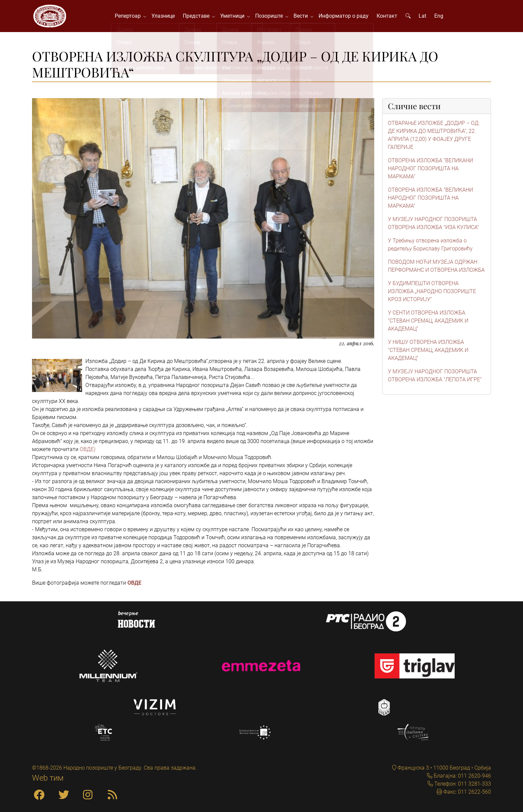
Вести (303, 17)
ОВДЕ (134, 584)
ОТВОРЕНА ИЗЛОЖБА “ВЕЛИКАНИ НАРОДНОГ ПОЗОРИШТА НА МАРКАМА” (430, 170)
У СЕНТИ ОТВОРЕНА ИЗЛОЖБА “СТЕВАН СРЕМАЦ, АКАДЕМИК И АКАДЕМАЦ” (428, 322)
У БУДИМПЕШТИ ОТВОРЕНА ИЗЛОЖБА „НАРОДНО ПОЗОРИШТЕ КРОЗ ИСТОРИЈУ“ (432, 293)
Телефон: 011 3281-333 (462, 784)
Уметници (235, 17)
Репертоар (130, 17)
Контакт (388, 17)
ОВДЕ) (88, 450)
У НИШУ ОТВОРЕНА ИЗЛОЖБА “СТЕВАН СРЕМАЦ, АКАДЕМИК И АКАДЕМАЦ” (428, 351)
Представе (198, 17)
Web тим (48, 778)
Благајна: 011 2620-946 (462, 776)
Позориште (271, 17)
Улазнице (164, 17)
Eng (440, 17)
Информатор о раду (345, 17)
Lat (423, 17)
